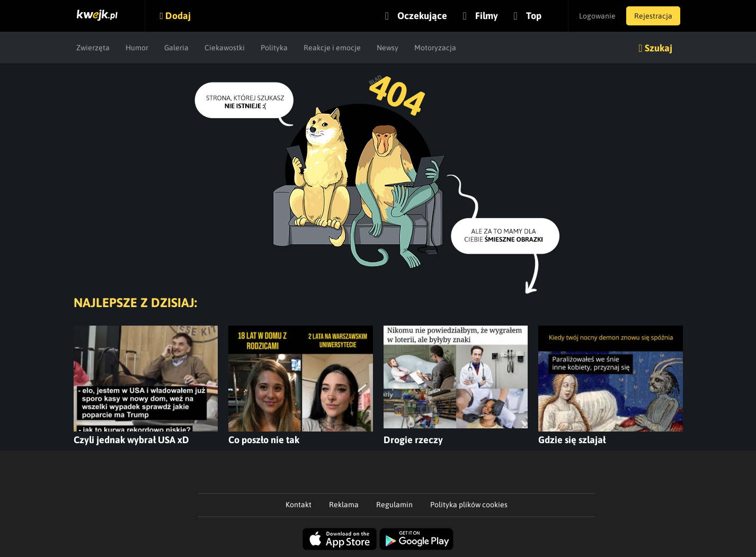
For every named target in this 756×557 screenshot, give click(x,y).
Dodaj (178, 16)
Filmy (487, 16)
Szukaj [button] (659, 48)
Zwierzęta (93, 48)
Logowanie (597, 16)
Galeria (176, 48)
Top (534, 16)
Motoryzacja (435, 48)
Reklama (344, 505)
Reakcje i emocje (332, 48)
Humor (137, 48)
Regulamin (394, 505)
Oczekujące (422, 16)
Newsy (388, 48)
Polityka (274, 48)
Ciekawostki (225, 48)
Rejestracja (653, 16)
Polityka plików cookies (469, 505)
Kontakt (299, 505)
